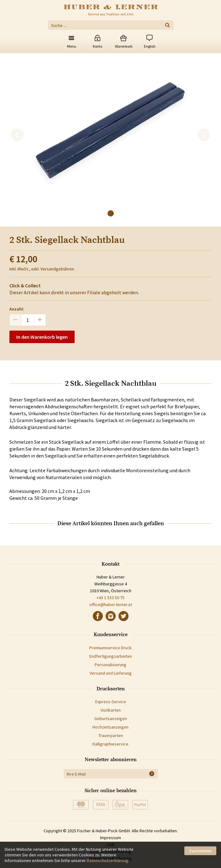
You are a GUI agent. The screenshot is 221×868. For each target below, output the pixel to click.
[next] (204, 135)
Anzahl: (17, 309)
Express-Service (111, 702)
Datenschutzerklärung (108, 860)
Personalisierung (110, 665)
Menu (72, 46)
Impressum (110, 838)
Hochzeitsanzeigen (110, 727)
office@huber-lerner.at (111, 604)
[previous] (17, 135)
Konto (97, 46)
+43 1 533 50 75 (110, 598)
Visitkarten (111, 710)
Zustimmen (200, 851)
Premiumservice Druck (110, 648)
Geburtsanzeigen (111, 719)
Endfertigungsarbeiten (111, 656)
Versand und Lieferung (111, 673)
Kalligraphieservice (110, 744)
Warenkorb (124, 46)
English (150, 46)
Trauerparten (111, 735)
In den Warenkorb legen (42, 337)
